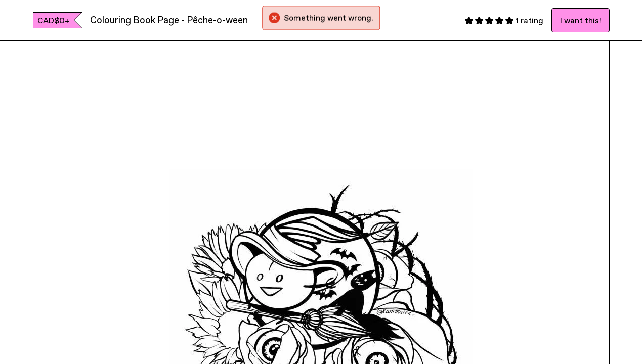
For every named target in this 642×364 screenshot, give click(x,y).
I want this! (581, 20)
